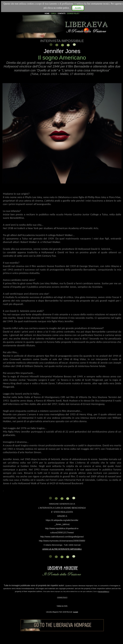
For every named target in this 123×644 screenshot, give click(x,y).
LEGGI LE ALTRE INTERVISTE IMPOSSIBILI (62, 549)
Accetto (78, 8)
